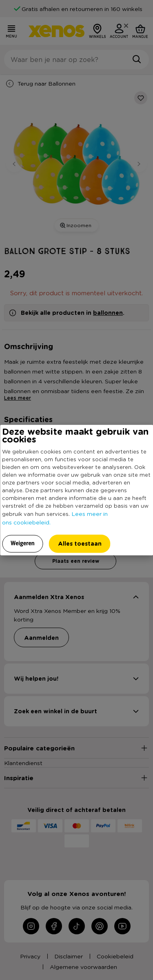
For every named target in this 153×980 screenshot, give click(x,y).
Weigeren (23, 543)
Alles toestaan (80, 543)
